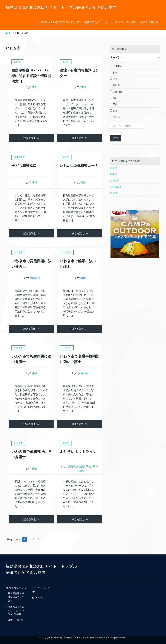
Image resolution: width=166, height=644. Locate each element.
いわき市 (115, 180)
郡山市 (114, 174)
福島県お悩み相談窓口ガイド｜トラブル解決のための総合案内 (61, 7)
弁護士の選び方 (149, 22)
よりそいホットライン (78, 452)
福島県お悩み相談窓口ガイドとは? (60, 22)
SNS (35, 87)
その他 (80, 471)
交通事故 (83, 373)
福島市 (114, 168)
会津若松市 (116, 187)
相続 (35, 373)
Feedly (38, 598)
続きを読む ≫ (31, 138)
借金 (35, 469)
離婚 (83, 278)
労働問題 (35, 278)
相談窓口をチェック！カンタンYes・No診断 (110, 22)
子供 (35, 183)
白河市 (114, 193)
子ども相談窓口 (24, 166)
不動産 (115, 85)
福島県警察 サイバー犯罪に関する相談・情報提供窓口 (31, 76)
